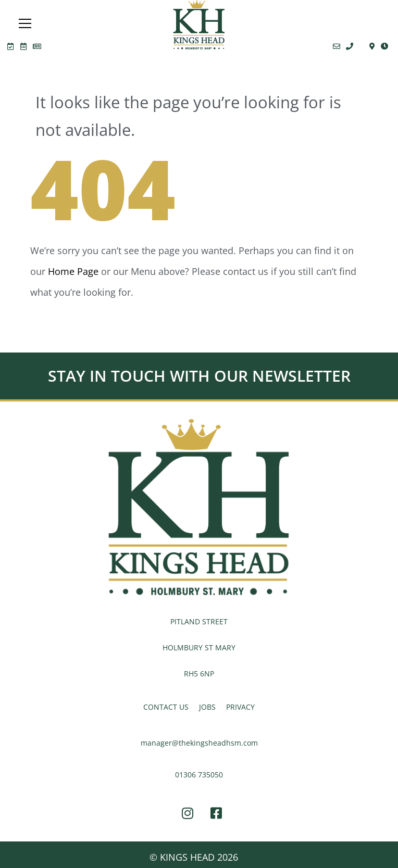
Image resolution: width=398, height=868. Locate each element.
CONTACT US (166, 707)
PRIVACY (240, 707)
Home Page (73, 271)
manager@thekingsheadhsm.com (199, 743)
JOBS (207, 707)
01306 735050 (199, 775)
